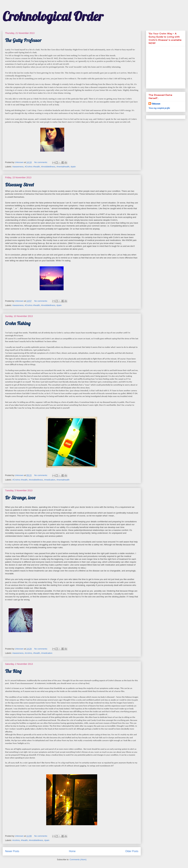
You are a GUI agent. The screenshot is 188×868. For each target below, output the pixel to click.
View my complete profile (159, 108)
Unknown (156, 104)
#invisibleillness (48, 167)
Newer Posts (12, 851)
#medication (50, 480)
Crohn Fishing (18, 323)
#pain (73, 167)
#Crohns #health (32, 167)
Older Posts (132, 851)
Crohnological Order (53, 16)
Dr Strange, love (20, 498)
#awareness (18, 167)
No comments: (41, 162)
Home (72, 851)
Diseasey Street (20, 185)
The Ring (13, 671)
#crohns (28, 653)
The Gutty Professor (23, 40)
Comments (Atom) (78, 859)
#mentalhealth (63, 167)
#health (37, 653)
